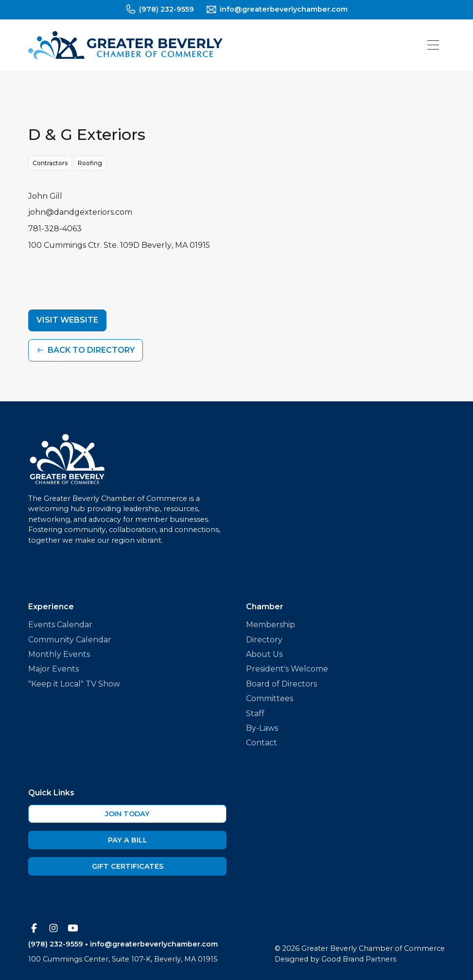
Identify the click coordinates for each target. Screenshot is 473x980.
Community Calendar (70, 640)
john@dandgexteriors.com (80, 212)
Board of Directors (281, 684)
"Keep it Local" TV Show (74, 684)
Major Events (53, 669)
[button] (433, 45)
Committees (270, 698)
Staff (255, 714)
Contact (262, 743)
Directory (264, 640)
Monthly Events (59, 654)
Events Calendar (60, 625)
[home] (125, 45)
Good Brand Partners (359, 959)
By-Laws (262, 728)
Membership (271, 625)
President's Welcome (287, 669)
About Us (264, 654)
